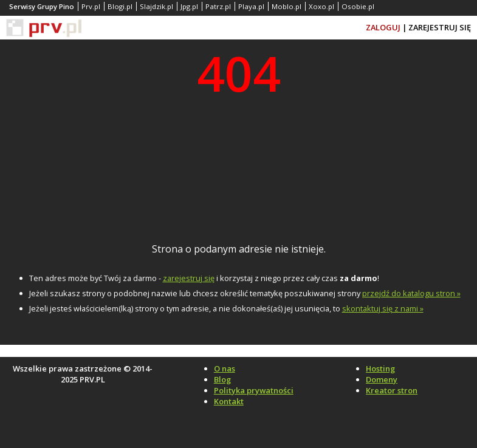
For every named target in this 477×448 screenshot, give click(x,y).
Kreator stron (392, 390)
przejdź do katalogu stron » (411, 293)
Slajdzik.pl (156, 6)
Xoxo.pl (321, 6)
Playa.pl (251, 6)
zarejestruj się (189, 278)
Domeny (382, 379)
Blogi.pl (120, 6)
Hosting (380, 368)
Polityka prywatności (254, 390)
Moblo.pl (287, 6)
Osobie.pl (358, 6)
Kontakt (229, 401)
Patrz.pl (218, 6)
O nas (225, 368)
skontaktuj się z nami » (383, 308)
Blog (222, 379)
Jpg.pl (189, 6)
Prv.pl (91, 6)
